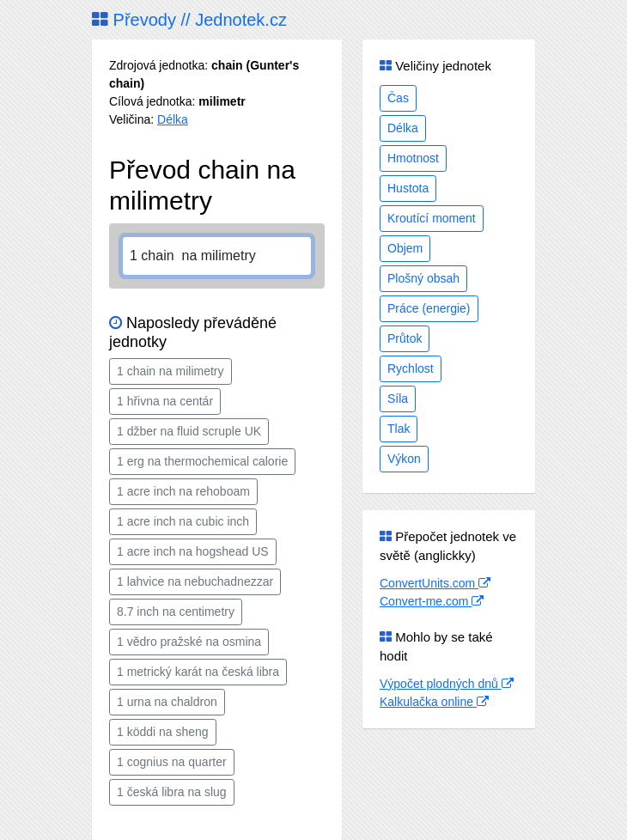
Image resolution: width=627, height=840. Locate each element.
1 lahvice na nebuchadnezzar (195, 581)
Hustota (408, 188)
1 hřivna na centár (165, 401)
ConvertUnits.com (435, 583)
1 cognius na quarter (172, 762)
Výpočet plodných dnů (447, 684)
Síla (398, 399)
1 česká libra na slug (172, 792)
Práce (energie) (429, 308)
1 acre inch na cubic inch (183, 521)
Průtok (405, 338)
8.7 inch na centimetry (176, 612)
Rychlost (411, 368)
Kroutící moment (432, 218)
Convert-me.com (432, 601)
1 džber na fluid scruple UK (189, 431)
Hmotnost (413, 158)
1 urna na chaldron (167, 702)
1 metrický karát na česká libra (198, 672)
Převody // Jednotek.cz (189, 20)
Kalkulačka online (434, 702)
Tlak (399, 429)
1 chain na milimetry (170, 371)
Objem (405, 248)
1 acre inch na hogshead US (193, 551)
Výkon (404, 459)
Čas (398, 98)
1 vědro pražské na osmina (189, 642)
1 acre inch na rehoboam (183, 491)
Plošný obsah (423, 278)
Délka (173, 119)
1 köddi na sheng (163, 732)
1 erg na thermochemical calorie (202, 461)
